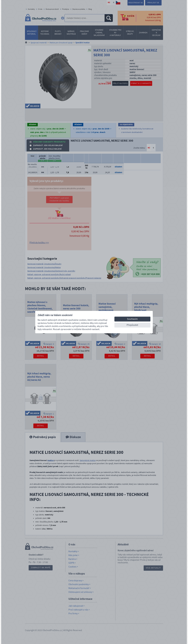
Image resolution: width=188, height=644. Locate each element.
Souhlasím (132, 319)
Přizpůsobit (132, 325)
